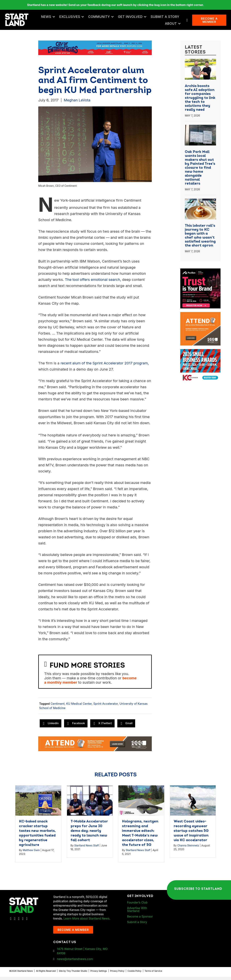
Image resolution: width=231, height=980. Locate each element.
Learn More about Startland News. (87, 922)
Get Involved (131, 18)
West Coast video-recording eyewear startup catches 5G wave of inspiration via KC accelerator (191, 834)
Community (100, 18)
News (47, 18)
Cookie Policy (135, 974)
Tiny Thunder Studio (77, 974)
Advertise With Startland (137, 913)
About (172, 25)
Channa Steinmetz (188, 849)
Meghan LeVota (77, 104)
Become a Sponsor (140, 920)
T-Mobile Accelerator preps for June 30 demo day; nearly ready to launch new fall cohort (89, 834)
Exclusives (71, 18)
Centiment (58, 707)
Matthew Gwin (31, 854)
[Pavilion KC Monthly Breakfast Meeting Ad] (200, 274)
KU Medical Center (79, 707)
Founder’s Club (137, 906)
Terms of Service (153, 974)
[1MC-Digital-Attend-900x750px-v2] (200, 318)
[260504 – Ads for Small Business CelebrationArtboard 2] (200, 355)
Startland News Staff (86, 849)
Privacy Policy (117, 974)
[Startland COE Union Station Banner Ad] (95, 51)
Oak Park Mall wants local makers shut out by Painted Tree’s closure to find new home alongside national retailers (200, 171)
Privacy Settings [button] (99, 974)
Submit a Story (166, 18)
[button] (55, 18)
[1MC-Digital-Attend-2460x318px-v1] (95, 747)
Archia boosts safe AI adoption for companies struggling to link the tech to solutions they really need (200, 101)
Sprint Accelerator (106, 707)
